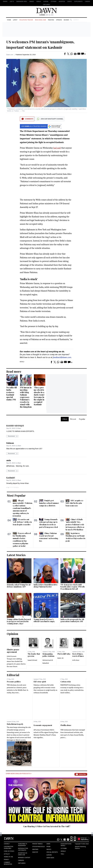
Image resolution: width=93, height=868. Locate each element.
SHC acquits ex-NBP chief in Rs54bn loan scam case (75, 503)
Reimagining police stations (48, 655)
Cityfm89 (64, 848)
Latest (15, 20)
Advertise (62, 1)
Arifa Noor (76, 660)
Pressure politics (14, 682)
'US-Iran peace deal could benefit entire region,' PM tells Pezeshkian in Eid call (73, 587)
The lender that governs (34, 655)
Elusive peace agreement (13, 651)
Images (32, 1)
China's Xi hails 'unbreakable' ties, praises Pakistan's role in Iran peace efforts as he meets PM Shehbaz (75, 525)
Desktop (35, 852)
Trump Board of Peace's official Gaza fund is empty (44, 620)
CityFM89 (54, 1)
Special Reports (52, 852)
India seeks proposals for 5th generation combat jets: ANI (72, 620)
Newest (73, 419)
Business (67, 20)
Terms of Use (8, 857)
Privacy (6, 860)
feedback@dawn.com (62, 357)
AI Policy (7, 854)
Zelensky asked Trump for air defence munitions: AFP (19, 586)
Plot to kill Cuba (64, 654)
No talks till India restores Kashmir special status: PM (12, 394)
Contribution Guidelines (8, 848)
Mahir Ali (60, 658)
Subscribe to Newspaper (23, 845)
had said (57, 148)
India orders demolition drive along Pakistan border (46, 586)
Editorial (13, 675)
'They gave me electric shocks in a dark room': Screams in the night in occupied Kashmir (39, 396)
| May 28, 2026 (46, 15)
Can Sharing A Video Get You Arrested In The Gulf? (47, 826)
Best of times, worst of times (78, 655)
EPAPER (5, 1)
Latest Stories (16, 555)
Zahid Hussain (12, 656)
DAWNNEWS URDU (22, 1)
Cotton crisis (66, 682)
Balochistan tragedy (15, 724)
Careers (87, 1)
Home (9, 20)
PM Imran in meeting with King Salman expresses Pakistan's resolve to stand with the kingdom (26, 397)
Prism (48, 847)
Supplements (78, 1)
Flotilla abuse (66, 725)
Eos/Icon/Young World (66, 845)
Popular (82, 419)
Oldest (65, 419)
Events (70, 1)
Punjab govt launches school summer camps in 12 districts (49, 503)
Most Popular (16, 495)
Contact (7, 844)
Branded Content (24, 858)
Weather (35, 849)
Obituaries (46, 4)
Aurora (46, 1)
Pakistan (51, 20)
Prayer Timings (37, 844)
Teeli (62, 854)
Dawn (48, 844)
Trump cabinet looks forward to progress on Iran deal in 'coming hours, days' (19, 621)
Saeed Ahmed (32, 660)
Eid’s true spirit (40, 682)
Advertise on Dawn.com (23, 854)
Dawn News (50, 858)
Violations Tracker (26, 20)
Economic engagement (43, 725)
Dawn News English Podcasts (19, 774)
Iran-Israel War (40, 20)
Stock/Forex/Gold (39, 847)
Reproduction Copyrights (23, 849)
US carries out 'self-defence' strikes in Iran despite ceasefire (22, 522)
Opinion (59, 20)
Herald (39, 1)
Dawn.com (10, 55)
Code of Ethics (9, 851)
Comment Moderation (8, 863)
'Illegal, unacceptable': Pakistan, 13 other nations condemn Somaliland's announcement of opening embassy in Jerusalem (23, 508)
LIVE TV (12, 1)
